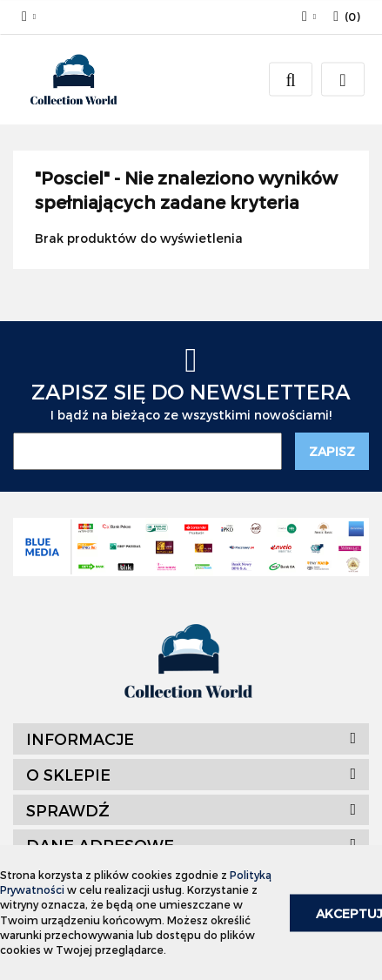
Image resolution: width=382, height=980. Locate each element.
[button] (347, 17)
